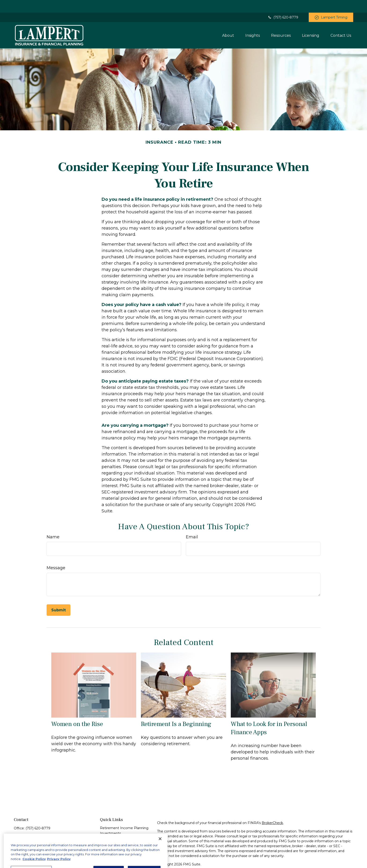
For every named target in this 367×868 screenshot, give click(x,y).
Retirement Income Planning (124, 815)
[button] (228, 22)
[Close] (160, 850)
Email (192, 524)
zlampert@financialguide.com (38, 842)
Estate (105, 826)
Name (53, 524)
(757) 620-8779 (283, 5)
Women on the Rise (77, 711)
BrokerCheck (272, 810)
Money (106, 842)
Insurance (108, 832)
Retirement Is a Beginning (176, 711)
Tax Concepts (111, 837)
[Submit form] (59, 597)
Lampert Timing (331, 5)
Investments (110, 821)
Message (56, 555)
